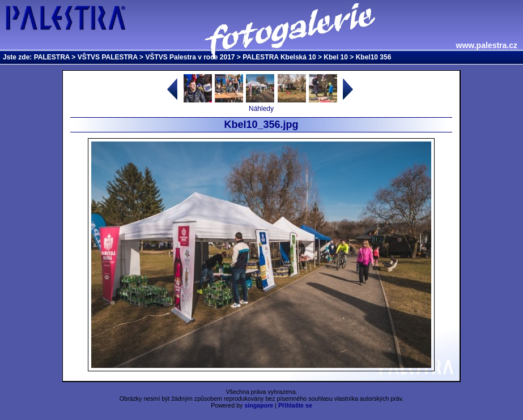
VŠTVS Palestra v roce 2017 (190, 57)
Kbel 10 (336, 57)
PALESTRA (52, 57)
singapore (259, 405)
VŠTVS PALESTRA (108, 57)
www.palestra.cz (487, 45)
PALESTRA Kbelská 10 (279, 57)
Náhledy (261, 109)
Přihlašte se (295, 405)
